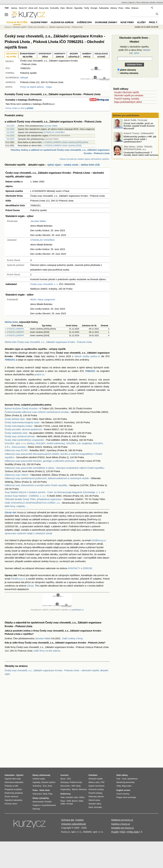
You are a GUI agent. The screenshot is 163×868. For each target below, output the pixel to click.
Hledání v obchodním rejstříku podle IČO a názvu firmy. (134, 50)
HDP (73, 786)
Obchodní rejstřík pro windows (129, 95)
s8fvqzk (24, 78)
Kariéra (124, 2)
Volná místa (44, 790)
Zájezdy (131, 2)
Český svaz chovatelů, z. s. (44, 284)
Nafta (81, 801)
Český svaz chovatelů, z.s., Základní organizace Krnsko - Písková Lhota (55, 27)
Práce (121, 8)
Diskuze (135, 8)
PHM (69, 801)
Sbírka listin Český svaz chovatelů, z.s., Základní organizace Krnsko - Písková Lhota (48, 342)
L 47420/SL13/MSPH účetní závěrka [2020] (62, 145)
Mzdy (45, 794)
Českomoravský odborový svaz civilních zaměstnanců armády (37, 412)
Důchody (36, 809)
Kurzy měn (44, 8)
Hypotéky (78, 8)
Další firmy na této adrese (47, 651)
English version (123, 790)
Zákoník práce (94, 800)
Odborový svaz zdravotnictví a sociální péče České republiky (36, 485)
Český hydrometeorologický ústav (22, 422)
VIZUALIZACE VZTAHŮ (101, 55)
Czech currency (123, 794)
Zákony (113, 8)
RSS (123, 832)
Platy (50, 794)
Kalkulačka (104, 8)
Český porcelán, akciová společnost (23, 429)
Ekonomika (65, 786)
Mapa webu (127, 786)
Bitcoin (69, 8)
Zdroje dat (10, 512)
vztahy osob (71, 165)
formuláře (98, 807)
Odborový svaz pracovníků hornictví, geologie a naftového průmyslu (40, 461)
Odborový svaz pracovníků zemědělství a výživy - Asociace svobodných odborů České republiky (54, 468)
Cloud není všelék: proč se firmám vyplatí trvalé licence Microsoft (139, 126)
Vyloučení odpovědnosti (74, 824)
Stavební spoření (48, 782)
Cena (124, 779)
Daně (91, 807)
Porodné (48, 802)
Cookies (79, 820)
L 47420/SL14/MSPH (14, 329)
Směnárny (37, 786)
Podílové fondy (76, 782)
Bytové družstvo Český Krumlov (21, 408)
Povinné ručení (11, 804)
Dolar (50, 786)
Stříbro (82, 797)
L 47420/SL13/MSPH (14, 332)
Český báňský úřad (15, 419)
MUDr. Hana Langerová (43, 299)
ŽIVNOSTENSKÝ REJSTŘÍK (28, 55)
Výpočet (20, 775)
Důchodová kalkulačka (14, 782)
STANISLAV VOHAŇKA (54, 132)
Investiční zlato (72, 797)
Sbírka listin (11, 322)
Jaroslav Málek (51, 126)
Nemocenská (38, 802)
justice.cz (39, 374)
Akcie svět (33, 8)
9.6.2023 (10, 126)
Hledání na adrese (62, 22)
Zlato (63, 8)
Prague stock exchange (126, 797)
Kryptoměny (66, 789)
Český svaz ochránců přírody (20, 436)
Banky (35, 775)
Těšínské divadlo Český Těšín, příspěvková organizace (33, 499)
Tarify (87, 8)
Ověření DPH (84, 22)
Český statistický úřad (16, 433)
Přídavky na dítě (11, 786)
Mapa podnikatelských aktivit (128, 102)
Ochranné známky (106, 22)
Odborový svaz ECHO (16, 450)
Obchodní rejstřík (20, 27)
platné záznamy (127, 70)
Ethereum (83, 789)
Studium (160, 2)
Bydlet (153, 2)
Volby (119, 786)
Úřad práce (37, 794)
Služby (141, 22)
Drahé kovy (66, 794)
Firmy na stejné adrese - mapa (36, 87)
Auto (118, 779)
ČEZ (69, 779)
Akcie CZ (23, 8)
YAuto (138, 2)
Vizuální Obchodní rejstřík (127, 92)
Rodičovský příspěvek (14, 793)
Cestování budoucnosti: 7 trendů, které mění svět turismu (141, 154)
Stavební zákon (95, 804)
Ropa (63, 801)
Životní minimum (11, 797)
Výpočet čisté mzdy (13, 779)
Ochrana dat (68, 820)
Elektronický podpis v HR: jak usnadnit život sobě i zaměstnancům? (140, 140)
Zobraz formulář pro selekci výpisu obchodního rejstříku (84, 159)
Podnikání (93, 775)
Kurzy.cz (8, 27)
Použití (115, 832)
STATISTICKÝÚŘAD (45, 55)
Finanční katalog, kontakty (127, 99)
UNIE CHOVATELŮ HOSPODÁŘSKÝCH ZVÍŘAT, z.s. (32, 503)
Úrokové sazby (39, 779)
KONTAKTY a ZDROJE (80, 568)
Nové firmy (127, 22)
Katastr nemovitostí (96, 786)
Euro (45, 786)
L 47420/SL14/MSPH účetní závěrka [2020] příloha (65, 142)
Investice (65, 775)
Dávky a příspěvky (41, 798)
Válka (127, 8)
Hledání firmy (39, 22)
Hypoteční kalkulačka (13, 800)
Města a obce (94, 782)
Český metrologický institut (18, 426)
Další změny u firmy (72, 638)
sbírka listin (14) (90, 165)
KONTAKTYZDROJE (60, 55)
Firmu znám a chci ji (19, 108)
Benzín (75, 801)
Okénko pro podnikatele (126, 115)
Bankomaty (45, 775)
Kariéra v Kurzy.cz (121, 824)
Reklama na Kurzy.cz (122, 820)
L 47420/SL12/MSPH (14, 335)
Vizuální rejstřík (17, 22)
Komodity (54, 8)
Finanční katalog (95, 793)
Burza (63, 779)
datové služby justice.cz (87, 356)
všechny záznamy (128, 73)
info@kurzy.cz (98, 540)
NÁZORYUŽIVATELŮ (74, 55)
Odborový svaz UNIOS (16, 475)
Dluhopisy (65, 782)
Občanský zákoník (96, 797)
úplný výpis (54, 165)
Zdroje (30, 586)
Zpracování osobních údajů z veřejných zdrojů (28, 533)
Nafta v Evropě (67, 804)
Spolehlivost (132, 779)
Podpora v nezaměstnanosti (44, 805)
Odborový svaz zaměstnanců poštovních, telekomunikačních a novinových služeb (47, 478)
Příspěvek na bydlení (13, 789)
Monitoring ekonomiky (126, 782)
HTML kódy (133, 832)
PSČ (103, 782)
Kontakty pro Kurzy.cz (123, 828)
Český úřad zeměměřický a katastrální (24, 440)
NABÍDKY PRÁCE (87, 55)
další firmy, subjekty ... (16, 506)
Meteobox (145, 2)
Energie (94, 8)
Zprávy (14, 8)
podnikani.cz (78, 610)
